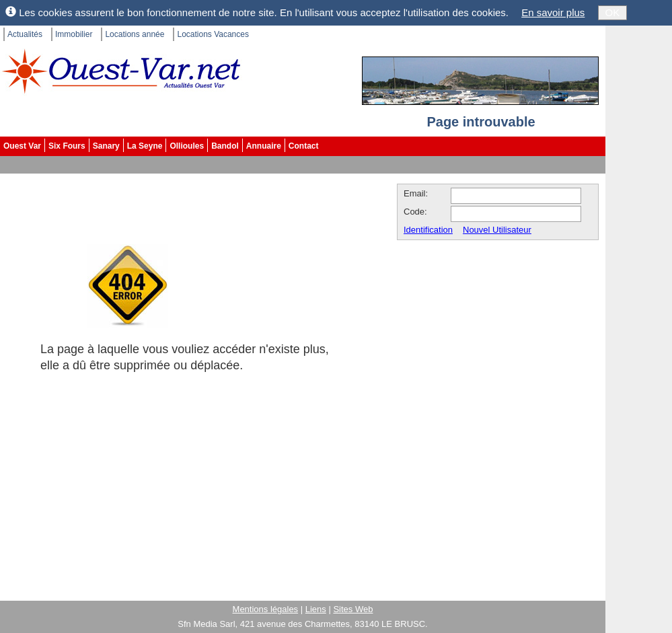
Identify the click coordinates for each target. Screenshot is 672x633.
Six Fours (67, 146)
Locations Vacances (213, 34)
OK (613, 12)
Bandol (225, 146)
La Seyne (145, 146)
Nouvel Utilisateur (497, 230)
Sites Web (353, 609)
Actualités (25, 34)
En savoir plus (553, 12)
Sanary (106, 146)
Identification (428, 230)
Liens (316, 609)
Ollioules (187, 146)
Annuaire (264, 146)
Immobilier (74, 34)
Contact (304, 146)
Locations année (135, 34)
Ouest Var (22, 146)
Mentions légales (266, 609)
